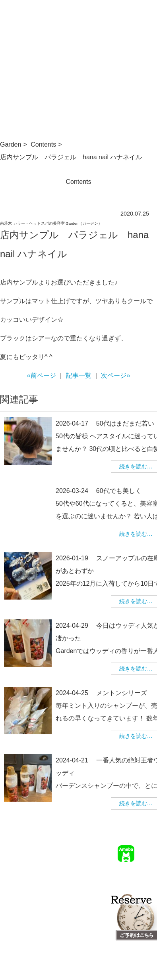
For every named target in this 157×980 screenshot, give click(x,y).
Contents (43, 144)
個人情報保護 (140, 890)
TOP (78, 867)
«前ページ (42, 375)
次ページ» (115, 375)
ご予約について (138, 867)
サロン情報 (101, 867)
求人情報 (103, 879)
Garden (11, 144)
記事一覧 (79, 375)
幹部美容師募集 (138, 879)
